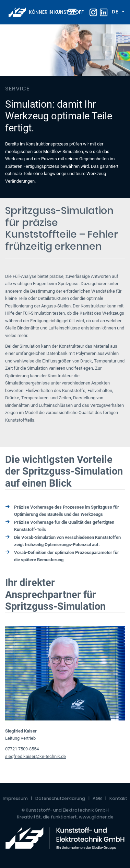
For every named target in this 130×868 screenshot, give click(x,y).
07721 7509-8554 (22, 749)
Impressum (15, 798)
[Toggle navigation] (71, 12)
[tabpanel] (65, 111)
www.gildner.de (96, 817)
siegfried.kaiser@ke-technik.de (36, 756)
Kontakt (118, 798)
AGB (97, 798)
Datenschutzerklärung (60, 798)
